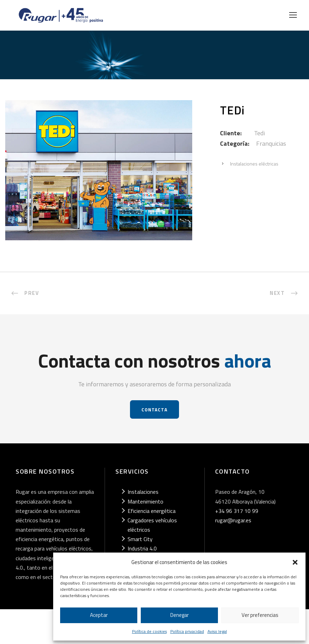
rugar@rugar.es (233, 520)
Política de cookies (149, 631)
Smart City (140, 539)
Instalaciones (143, 492)
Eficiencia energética (152, 511)
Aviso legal (217, 631)
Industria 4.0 (142, 548)
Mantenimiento (145, 501)
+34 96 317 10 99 (237, 511)
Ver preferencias (260, 615)
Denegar (180, 615)
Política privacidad (187, 631)
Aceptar (99, 615)
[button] (295, 562)
